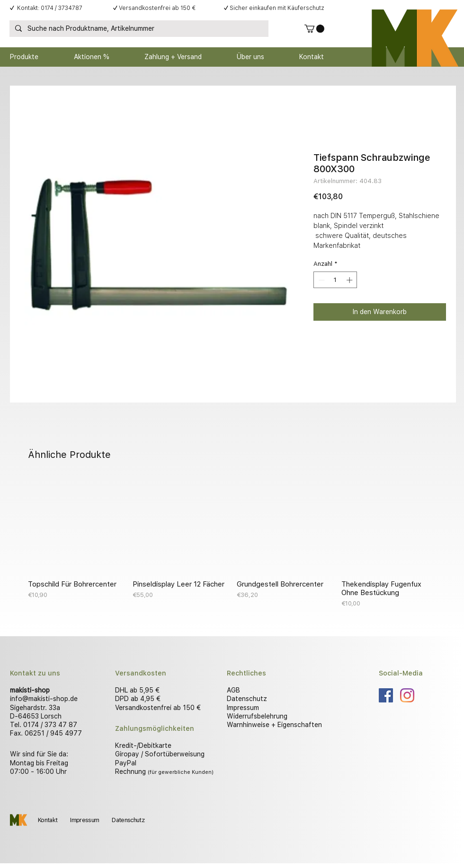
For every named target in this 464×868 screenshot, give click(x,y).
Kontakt (48, 820)
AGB (233, 690)
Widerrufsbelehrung (257, 716)
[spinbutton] (335, 280)
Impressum (243, 708)
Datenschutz (247, 699)
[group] (232, 543)
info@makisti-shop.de (44, 699)
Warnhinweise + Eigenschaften (274, 725)
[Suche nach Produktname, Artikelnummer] (138, 29)
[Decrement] (321, 280)
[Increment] (350, 280)
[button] (314, 29)
